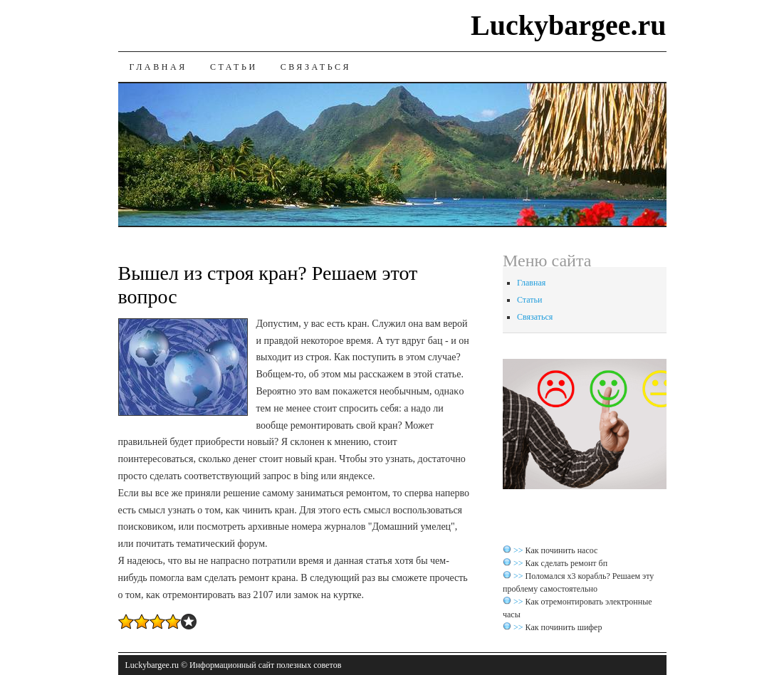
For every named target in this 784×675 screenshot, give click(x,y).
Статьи (234, 67)
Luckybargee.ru (568, 25)
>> (519, 550)
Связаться (316, 67)
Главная (158, 67)
